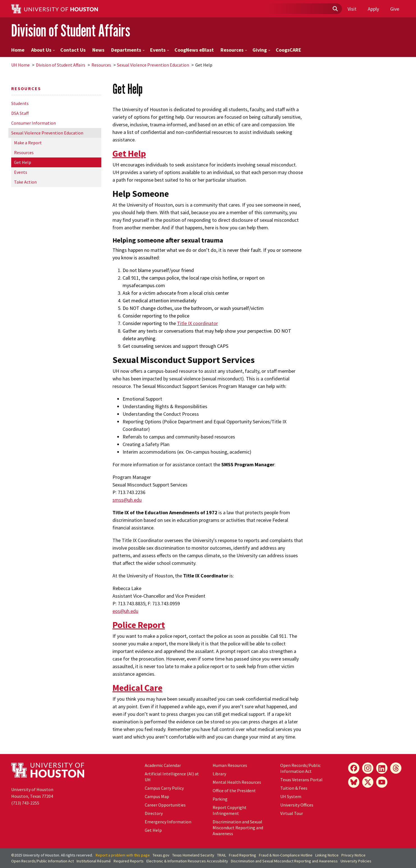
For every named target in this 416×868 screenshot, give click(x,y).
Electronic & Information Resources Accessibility (187, 861)
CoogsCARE (289, 50)
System (291, 796)
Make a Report (28, 143)
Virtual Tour (292, 813)
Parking (220, 799)
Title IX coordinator (197, 323)
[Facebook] (354, 768)
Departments (128, 50)
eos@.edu (125, 611)
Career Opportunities (165, 805)
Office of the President (234, 791)
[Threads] (396, 768)
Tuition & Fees (294, 788)
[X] (368, 782)
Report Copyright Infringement (230, 810)
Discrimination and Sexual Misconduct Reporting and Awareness (238, 828)
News (98, 50)
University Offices (297, 805)
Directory (154, 813)
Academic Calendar (163, 765)
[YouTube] (382, 782)
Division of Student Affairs (71, 30)
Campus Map (157, 796)
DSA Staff (20, 113)
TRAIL (222, 855)
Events (160, 50)
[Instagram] (368, 768)
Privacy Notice (353, 855)
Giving (261, 50)
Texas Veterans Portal (301, 780)
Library (219, 774)
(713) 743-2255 (25, 803)
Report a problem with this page (123, 855)
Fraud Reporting (243, 855)
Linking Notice (327, 855)
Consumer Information (34, 123)
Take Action (25, 182)
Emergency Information (168, 822)
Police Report (139, 625)
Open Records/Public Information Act (300, 768)
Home (18, 50)
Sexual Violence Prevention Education (153, 65)
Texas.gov (161, 855)
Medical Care (137, 688)
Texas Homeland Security (193, 855)
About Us (43, 50)
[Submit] (335, 9)
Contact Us (73, 50)
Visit (352, 9)
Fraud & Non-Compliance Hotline (286, 855)
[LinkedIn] (382, 768)
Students (20, 103)
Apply (373, 9)
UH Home (20, 65)
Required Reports (129, 861)
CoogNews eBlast (194, 50)
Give (395, 9)
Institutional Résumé (94, 861)
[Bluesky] (354, 782)
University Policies (356, 861)
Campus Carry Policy (164, 788)
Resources (234, 50)
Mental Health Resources (237, 782)
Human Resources (230, 765)
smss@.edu (127, 500)
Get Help (23, 162)
